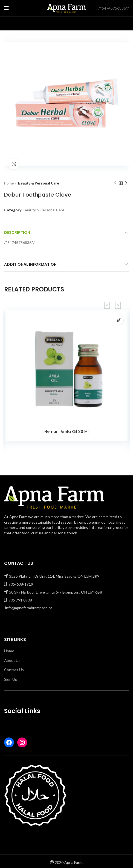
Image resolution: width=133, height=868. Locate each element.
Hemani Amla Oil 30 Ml (66, 432)
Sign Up (11, 679)
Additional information (30, 264)
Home (9, 183)
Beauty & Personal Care (39, 183)
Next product (126, 183)
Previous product (115, 183)
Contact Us (14, 670)
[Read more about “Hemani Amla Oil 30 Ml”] (119, 320)
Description (17, 232)
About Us (12, 660)
